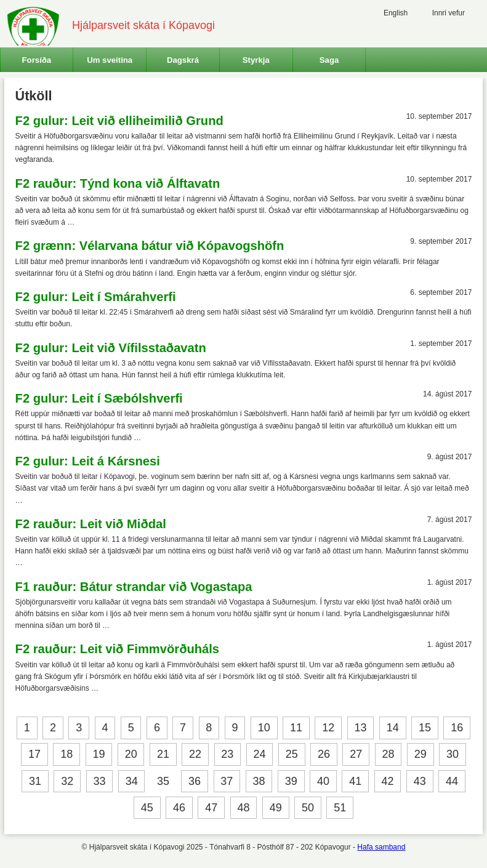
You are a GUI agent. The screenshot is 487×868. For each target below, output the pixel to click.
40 (323, 781)
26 (324, 755)
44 (452, 781)
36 (195, 781)
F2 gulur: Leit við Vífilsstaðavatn (111, 348)
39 (291, 781)
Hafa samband (381, 847)
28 (388, 755)
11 (296, 728)
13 (360, 728)
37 (227, 781)
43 (420, 781)
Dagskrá (183, 60)
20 (131, 755)
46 (179, 808)
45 (147, 808)
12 (328, 728)
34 (132, 781)
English (396, 13)
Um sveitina (110, 60)
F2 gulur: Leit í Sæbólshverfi (99, 398)
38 (259, 781)
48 (243, 808)
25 (292, 755)
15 (425, 728)
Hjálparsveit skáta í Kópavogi (143, 25)
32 (67, 781)
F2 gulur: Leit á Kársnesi (88, 461)
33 (99, 781)
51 (340, 808)
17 (34, 755)
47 (211, 808)
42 (388, 781)
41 (355, 781)
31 (35, 781)
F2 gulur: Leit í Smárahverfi (96, 297)
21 (163, 755)
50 (308, 808)
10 (264, 728)
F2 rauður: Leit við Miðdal (91, 524)
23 (227, 755)
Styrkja (256, 60)
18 (66, 755)
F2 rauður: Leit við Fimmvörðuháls (118, 649)
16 (457, 728)
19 (99, 755)
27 (356, 755)
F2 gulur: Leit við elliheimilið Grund (119, 121)
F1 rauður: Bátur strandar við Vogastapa (134, 587)
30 (453, 755)
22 (195, 755)
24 (260, 755)
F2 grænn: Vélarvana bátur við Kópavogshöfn (150, 246)
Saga (329, 60)
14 (393, 728)
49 (276, 808)
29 (421, 755)
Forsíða (37, 60)
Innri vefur (449, 13)
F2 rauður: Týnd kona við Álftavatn (118, 183)
